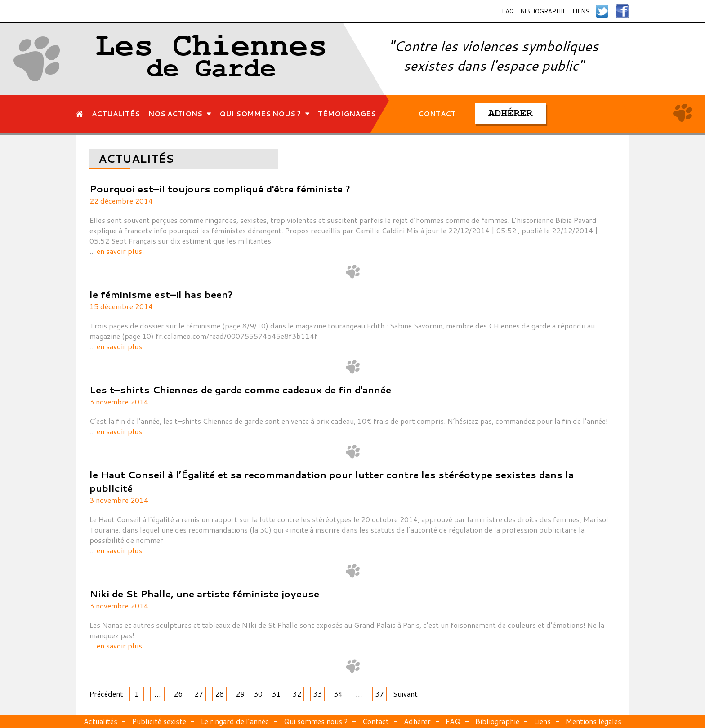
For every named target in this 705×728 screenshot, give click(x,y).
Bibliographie (543, 11)
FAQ (508, 11)
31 (276, 694)
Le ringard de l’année (235, 721)
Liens (581, 11)
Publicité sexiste (159, 721)
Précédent (106, 694)
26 (178, 694)
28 (219, 694)
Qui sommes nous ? (316, 721)
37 (379, 694)
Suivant (405, 694)
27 (199, 694)
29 (240, 694)
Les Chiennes (212, 59)
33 (317, 694)
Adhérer (417, 721)
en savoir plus (119, 251)
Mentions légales (593, 721)
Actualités (100, 721)
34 (338, 694)
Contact (376, 721)
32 (297, 694)
